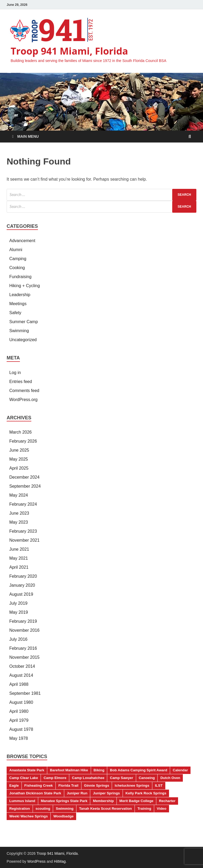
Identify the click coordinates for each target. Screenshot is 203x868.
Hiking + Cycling (25, 286)
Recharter (167, 801)
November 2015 (24, 657)
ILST (159, 785)
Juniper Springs (106, 793)
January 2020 (22, 585)
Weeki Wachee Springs (29, 816)
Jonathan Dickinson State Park (35, 793)
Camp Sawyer (121, 778)
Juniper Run (77, 793)
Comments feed (24, 391)
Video (162, 809)
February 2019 (23, 621)
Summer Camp (24, 322)
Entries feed (21, 382)
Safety (15, 313)
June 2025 (19, 450)
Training (144, 809)
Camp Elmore (55, 778)
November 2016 (24, 630)
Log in (15, 373)
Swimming (19, 331)
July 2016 (18, 639)
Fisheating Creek (39, 785)
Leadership (20, 295)
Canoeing (147, 778)
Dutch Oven (170, 778)
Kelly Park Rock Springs (146, 793)
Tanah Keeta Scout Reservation (105, 809)
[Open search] (190, 137)
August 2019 (21, 594)
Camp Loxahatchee (88, 778)
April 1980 (19, 711)
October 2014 (22, 666)
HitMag (60, 861)
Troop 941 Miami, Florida (69, 51)
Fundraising (20, 277)
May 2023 (19, 522)
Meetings (18, 304)
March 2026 (21, 432)
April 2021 (19, 567)
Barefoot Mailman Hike (69, 770)
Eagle (14, 785)
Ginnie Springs (97, 785)
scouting (43, 809)
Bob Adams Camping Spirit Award (139, 770)
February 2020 (23, 576)
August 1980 (21, 702)
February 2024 (23, 504)
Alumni (16, 250)
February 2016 (23, 648)
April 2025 (19, 468)
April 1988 (19, 684)
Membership (103, 801)
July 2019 (18, 603)
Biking (99, 770)
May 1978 (19, 738)
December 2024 (24, 477)
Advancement (22, 241)
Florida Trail (68, 785)
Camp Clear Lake (24, 778)
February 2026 (23, 441)
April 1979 (19, 720)
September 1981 (25, 693)
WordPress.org (23, 400)
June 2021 (19, 549)
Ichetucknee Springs (132, 785)
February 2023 (23, 531)
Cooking (17, 268)
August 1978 (21, 729)
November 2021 (24, 540)
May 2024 (19, 495)
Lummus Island (22, 801)
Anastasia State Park (27, 770)
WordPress (36, 861)
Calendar (180, 770)
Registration (20, 809)
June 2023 (19, 513)
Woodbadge (63, 816)
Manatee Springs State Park (64, 801)
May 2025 (19, 459)
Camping (18, 259)
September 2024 (25, 486)
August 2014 (21, 675)
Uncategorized (23, 340)
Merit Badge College (136, 801)
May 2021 (19, 558)
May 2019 (19, 612)
